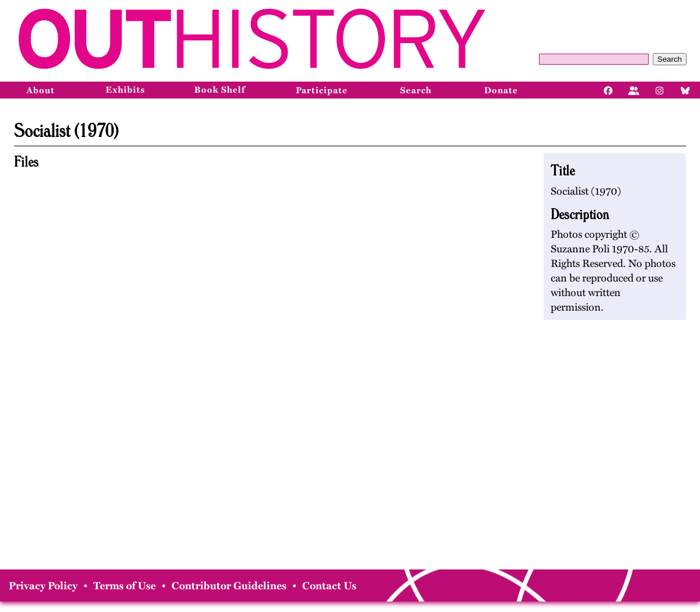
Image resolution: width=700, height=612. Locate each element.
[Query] (594, 59)
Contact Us (329, 586)
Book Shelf (220, 90)
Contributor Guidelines (229, 586)
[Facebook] (608, 90)
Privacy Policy (43, 586)
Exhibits (125, 90)
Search (670, 59)
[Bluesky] (685, 90)
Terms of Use (125, 586)
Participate (322, 90)
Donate (501, 90)
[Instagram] (660, 90)
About (41, 90)
